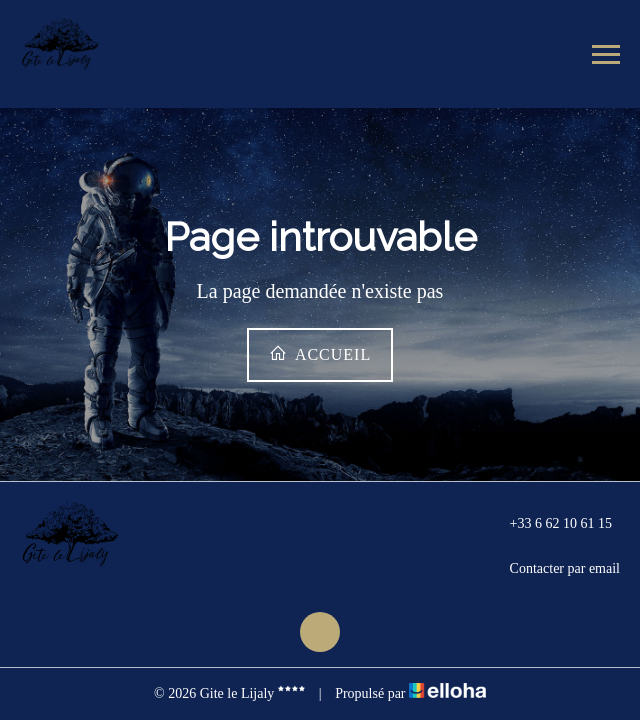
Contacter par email (553, 569)
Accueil (320, 353)
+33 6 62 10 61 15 (549, 524)
